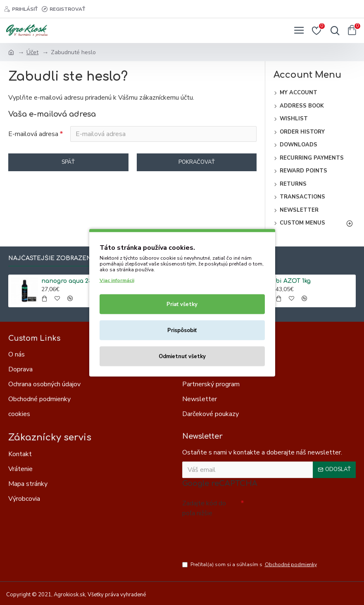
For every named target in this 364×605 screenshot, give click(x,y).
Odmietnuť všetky (182, 356)
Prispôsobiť (182, 330)
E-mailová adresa (33, 134)
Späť (68, 162)
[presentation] (240, 535)
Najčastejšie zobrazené (52, 258)
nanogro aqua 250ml (72, 281)
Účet (32, 52)
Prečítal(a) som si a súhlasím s (250, 564)
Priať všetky (182, 304)
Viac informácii (117, 280)
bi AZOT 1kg (293, 281)
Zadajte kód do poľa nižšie (204, 508)
